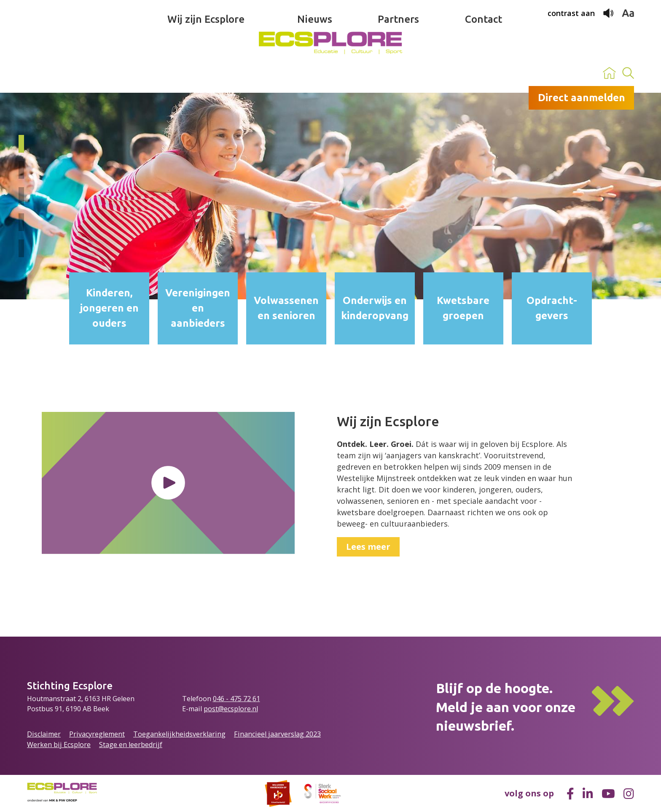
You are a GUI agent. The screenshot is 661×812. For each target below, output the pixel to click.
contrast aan (571, 13)
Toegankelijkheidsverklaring (179, 734)
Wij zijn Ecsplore (206, 73)
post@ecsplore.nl (231, 709)
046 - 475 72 (233, 699)
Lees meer (368, 547)
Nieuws (315, 73)
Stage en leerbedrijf (131, 745)
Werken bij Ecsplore (59, 745)
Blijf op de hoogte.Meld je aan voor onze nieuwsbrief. (506, 707)
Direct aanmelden (582, 98)
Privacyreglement (97, 734)
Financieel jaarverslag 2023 (277, 734)
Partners (398, 73)
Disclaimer (44, 734)
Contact (484, 73)
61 (256, 699)
